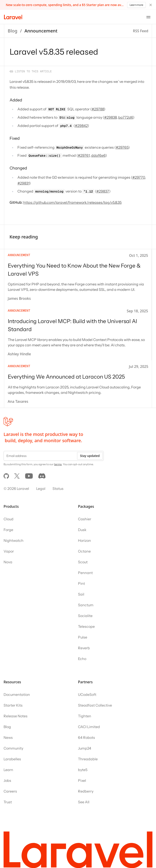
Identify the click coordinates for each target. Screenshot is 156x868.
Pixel (82, 780)
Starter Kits (13, 705)
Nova (8, 562)
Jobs (7, 780)
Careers (10, 791)
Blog (13, 31)
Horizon (84, 540)
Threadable (88, 759)
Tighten (85, 716)
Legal (41, 489)
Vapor (9, 551)
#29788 (98, 109)
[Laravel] (13, 17)
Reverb (84, 648)
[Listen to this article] (31, 71)
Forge (8, 530)
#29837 (103, 191)
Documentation (17, 694)
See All (84, 802)
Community (13, 748)
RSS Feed (141, 31)
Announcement (41, 31)
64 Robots (86, 737)
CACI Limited (89, 727)
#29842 (81, 126)
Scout (83, 562)
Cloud (8, 519)
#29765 (122, 147)
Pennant (85, 573)
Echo (82, 659)
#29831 (23, 183)
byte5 (83, 770)
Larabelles (12, 759)
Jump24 (85, 748)
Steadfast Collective (95, 705)
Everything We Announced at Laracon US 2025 (66, 377)
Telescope (86, 626)
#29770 (139, 177)
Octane (84, 551)
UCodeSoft (87, 694)
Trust (8, 802)
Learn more (136, 5)
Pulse (83, 637)
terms (58, 464)
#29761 (84, 155)
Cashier (85, 519)
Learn (8, 770)
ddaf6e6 (98, 155)
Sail (81, 594)
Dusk (82, 530)
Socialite (85, 616)
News (8, 737)
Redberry (86, 791)
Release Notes (16, 716)
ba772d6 (126, 117)
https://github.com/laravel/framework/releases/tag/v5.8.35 (72, 202)
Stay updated (90, 456)
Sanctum (86, 605)
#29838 (110, 117)
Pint (81, 583)
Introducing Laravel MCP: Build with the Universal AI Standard (72, 325)
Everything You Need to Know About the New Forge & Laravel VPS (74, 270)
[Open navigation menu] (148, 17)
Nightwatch (14, 540)
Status (58, 489)
